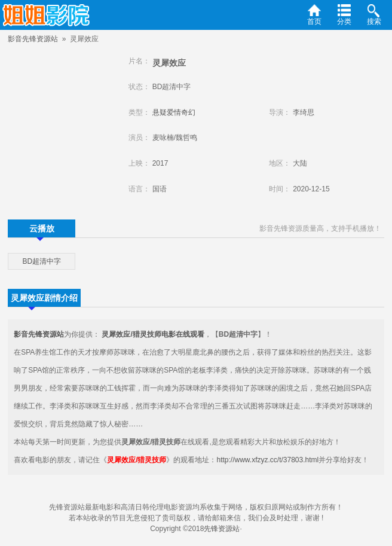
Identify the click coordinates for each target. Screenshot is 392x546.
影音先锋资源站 (33, 39)
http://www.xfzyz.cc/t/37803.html (267, 460)
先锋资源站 (222, 529)
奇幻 (188, 112)
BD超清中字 (42, 261)
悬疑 (160, 112)
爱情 (174, 112)
